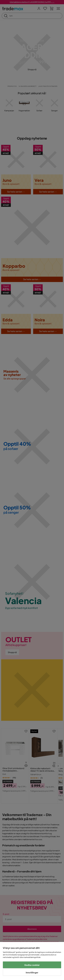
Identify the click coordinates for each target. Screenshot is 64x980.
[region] (32, 961)
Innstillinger (32, 972)
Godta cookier (32, 965)
